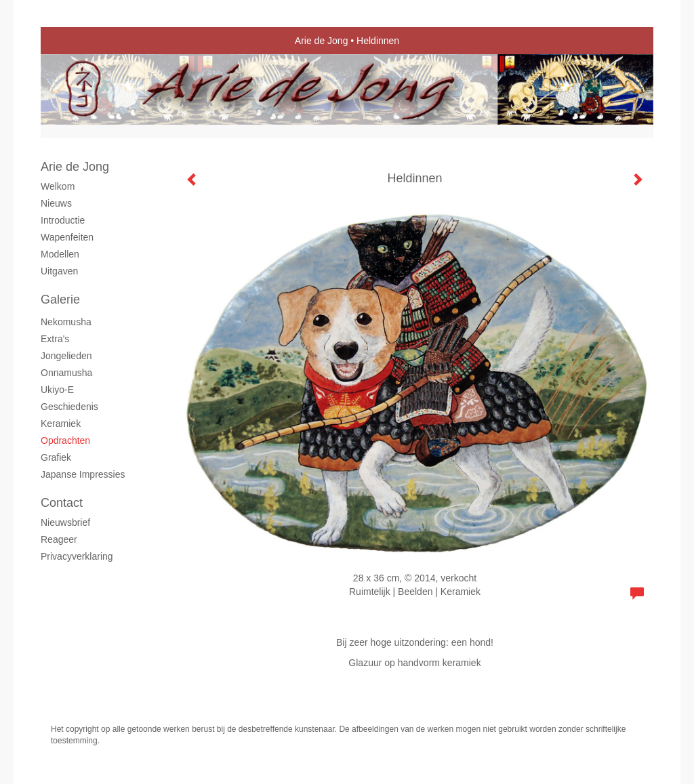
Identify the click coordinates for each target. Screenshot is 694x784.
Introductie (63, 220)
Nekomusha (66, 322)
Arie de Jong (322, 41)
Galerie (60, 300)
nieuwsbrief (65, 522)
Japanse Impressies (83, 474)
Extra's (55, 339)
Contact (62, 503)
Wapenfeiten (67, 237)
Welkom (58, 186)
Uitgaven (59, 271)
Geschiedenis (69, 407)
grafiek (56, 457)
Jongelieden (66, 356)
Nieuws (56, 203)
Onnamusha (66, 373)
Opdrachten (65, 440)
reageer (59, 539)
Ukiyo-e (57, 390)
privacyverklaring (77, 556)
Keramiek (61, 424)
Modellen (60, 254)
